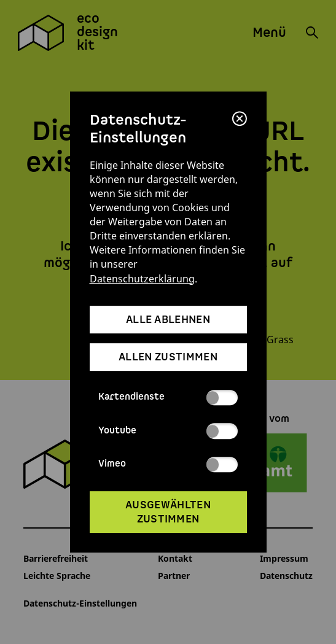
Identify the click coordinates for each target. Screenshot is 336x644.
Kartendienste (168, 398)
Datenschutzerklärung (142, 278)
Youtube (168, 431)
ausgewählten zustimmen (168, 512)
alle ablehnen (168, 320)
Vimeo (168, 465)
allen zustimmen (168, 358)
